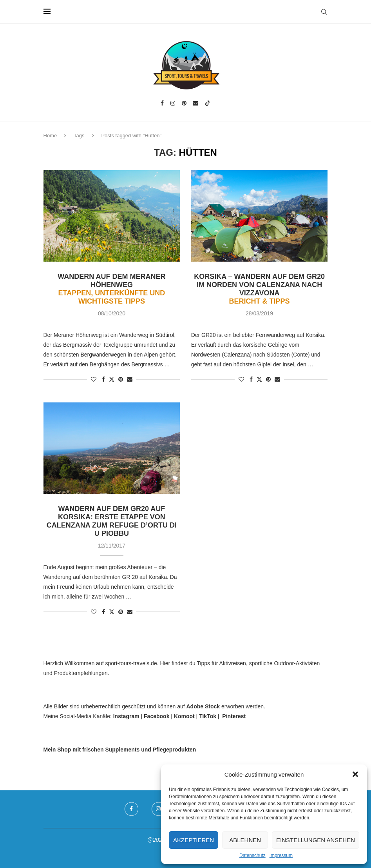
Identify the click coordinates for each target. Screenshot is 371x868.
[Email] (195, 103)
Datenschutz (252, 855)
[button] (355, 774)
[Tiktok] (208, 103)
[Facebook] (162, 103)
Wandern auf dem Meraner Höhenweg (111, 289)
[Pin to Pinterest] (121, 379)
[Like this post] (94, 379)
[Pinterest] (184, 103)
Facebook (157, 716)
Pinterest (234, 716)
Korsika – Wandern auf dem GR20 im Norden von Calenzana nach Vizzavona (259, 289)
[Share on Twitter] (112, 379)
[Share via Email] (130, 379)
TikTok (208, 716)
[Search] (324, 12)
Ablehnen (245, 840)
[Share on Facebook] (103, 379)
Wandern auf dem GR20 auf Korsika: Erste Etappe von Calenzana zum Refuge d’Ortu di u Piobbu (112, 521)
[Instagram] (173, 103)
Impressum (281, 855)
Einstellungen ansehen (316, 840)
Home (50, 136)
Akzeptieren (194, 840)
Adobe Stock (203, 706)
